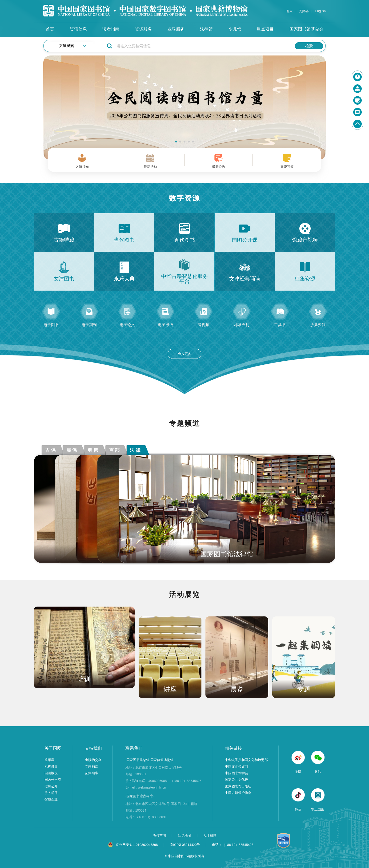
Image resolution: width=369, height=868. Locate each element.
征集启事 (92, 773)
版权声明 (160, 836)
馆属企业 (51, 799)
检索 (309, 46)
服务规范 (51, 793)
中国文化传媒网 (237, 766)
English (320, 11)
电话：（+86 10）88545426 (233, 845)
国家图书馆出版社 (238, 786)
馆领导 (49, 760)
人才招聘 (210, 836)
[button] (176, 142)
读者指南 (111, 29)
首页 (50, 29)
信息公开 (51, 786)
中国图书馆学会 (237, 773)
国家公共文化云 (237, 780)
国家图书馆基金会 (306, 29)
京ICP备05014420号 (185, 845)
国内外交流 (53, 780)
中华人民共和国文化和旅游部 (246, 760)
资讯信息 (78, 29)
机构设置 (51, 766)
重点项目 (265, 29)
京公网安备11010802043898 (137, 845)
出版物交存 (93, 760)
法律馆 (206, 29)
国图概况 (51, 773)
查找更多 (184, 354)
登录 (290, 11)
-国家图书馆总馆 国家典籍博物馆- (150, 760)
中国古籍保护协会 (238, 793)
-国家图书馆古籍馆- (140, 796)
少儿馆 (235, 29)
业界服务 (176, 29)
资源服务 (144, 29)
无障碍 (304, 11)
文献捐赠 (92, 766)
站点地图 (185, 836)
